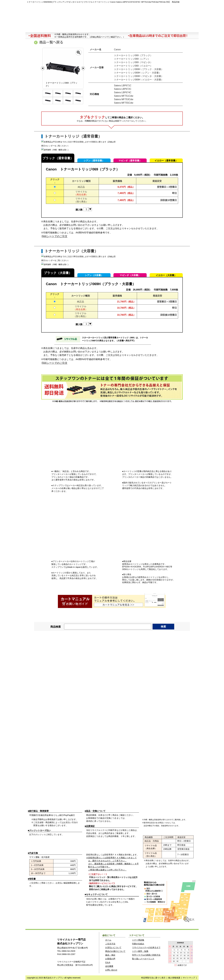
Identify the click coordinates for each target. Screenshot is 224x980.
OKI (112, 656)
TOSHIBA (51, 665)
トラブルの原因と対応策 (155, 29)
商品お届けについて (97, 29)
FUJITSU (173, 647)
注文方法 (68, 29)
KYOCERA (173, 656)
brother (173, 665)
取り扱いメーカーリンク (143, 959)
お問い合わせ (184, 29)
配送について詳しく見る (188, 805)
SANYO (51, 674)
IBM (82, 665)
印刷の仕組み (138, 944)
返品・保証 (110, 955)
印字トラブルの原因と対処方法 (146, 955)
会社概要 (126, 29)
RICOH (112, 647)
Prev (43, 68)
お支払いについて (113, 947)
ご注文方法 (75, 893)
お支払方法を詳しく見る (75, 805)
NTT (173, 674)
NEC (142, 647)
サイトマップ (189, 978)
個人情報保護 (174, 978)
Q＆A (108, 962)
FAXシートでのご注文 (55, 236)
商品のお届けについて (115, 951)
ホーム (40, 29)
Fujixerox (51, 656)
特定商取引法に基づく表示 (153, 978)
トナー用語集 (138, 940)
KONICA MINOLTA (112, 674)
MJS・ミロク (112, 683)
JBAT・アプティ (82, 683)
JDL (51, 683)
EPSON (82, 647)
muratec (82, 674)
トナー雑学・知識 (140, 951)
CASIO (82, 656)
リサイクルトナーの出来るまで (146, 947)
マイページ (141, 9)
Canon (51, 647)
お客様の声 (110, 959)
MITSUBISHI (82, 779)
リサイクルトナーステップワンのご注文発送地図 (169, 901)
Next (83, 68)
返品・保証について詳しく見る (131, 805)
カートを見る (179, 9)
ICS (142, 674)
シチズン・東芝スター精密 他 (142, 779)
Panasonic (142, 656)
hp (112, 665)
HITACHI (142, 665)
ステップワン (41, 947)
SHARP (142, 706)
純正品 (81, 187)
